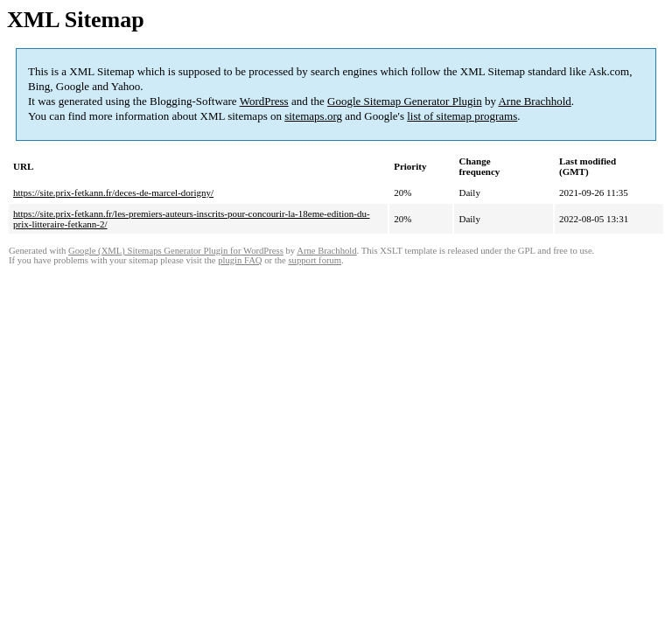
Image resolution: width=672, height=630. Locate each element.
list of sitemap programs (462, 116)
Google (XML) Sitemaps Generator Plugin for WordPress (176, 251)
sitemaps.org (313, 116)
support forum (315, 260)
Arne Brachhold (534, 101)
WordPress (264, 101)
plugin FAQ (240, 260)
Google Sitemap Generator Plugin (405, 101)
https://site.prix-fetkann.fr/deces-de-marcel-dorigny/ (113, 192)
